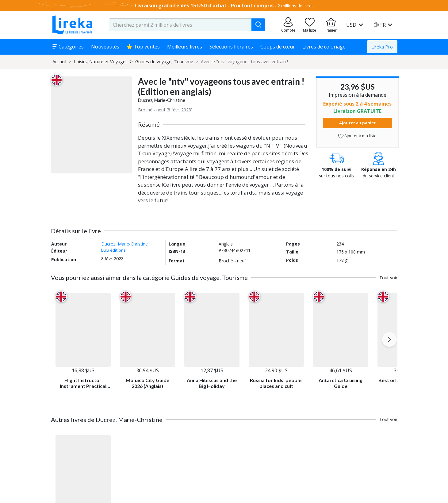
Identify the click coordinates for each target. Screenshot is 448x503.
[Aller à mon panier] (331, 25)
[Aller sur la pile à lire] (310, 25)
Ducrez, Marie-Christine (162, 100)
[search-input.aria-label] (180, 25)
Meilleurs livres (185, 47)
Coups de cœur (278, 47)
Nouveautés (105, 47)
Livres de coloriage (324, 47)
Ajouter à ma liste (357, 136)
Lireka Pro (382, 47)
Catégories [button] (68, 47)
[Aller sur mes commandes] (288, 25)
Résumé (149, 124)
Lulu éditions (113, 250)
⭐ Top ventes (143, 47)
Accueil (59, 62)
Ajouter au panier (357, 123)
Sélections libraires (231, 47)
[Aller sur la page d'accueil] (72, 25)
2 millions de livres (296, 6)
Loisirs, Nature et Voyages (101, 62)
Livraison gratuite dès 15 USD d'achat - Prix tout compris (204, 6)
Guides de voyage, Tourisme (164, 62)
